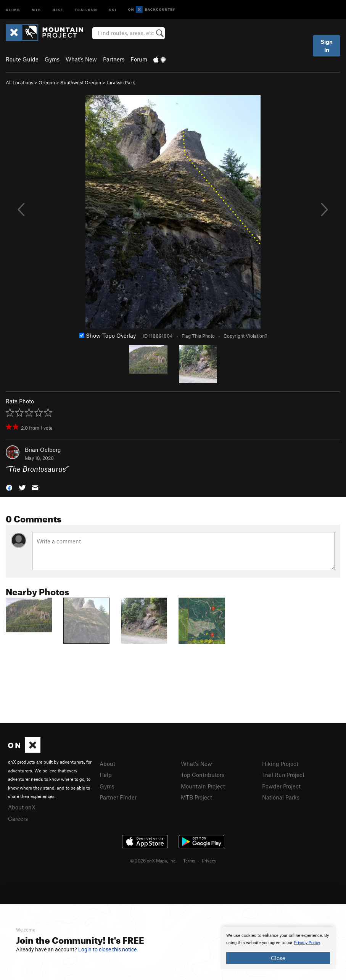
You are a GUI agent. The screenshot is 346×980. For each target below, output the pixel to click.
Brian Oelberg (43, 450)
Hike (58, 9)
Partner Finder (118, 797)
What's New (81, 59)
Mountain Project (203, 786)
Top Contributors (203, 775)
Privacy (209, 861)
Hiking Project (280, 764)
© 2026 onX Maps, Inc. (153, 861)
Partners (114, 59)
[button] (9, 487)
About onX (22, 807)
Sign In (327, 46)
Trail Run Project (283, 775)
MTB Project (196, 797)
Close (278, 958)
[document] (278, 948)
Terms (189, 861)
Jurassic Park (121, 82)
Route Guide (22, 59)
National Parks (281, 797)
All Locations (19, 82)
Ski (113, 9)
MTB (36, 9)
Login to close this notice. (108, 949)
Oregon (47, 82)
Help (106, 775)
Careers (18, 819)
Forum (139, 59)
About (107, 764)
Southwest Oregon (81, 82)
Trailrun (86, 9)
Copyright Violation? (245, 336)
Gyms (52, 59)
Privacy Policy (307, 943)
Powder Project (281, 786)
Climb (13, 9)
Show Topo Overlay (108, 335)
